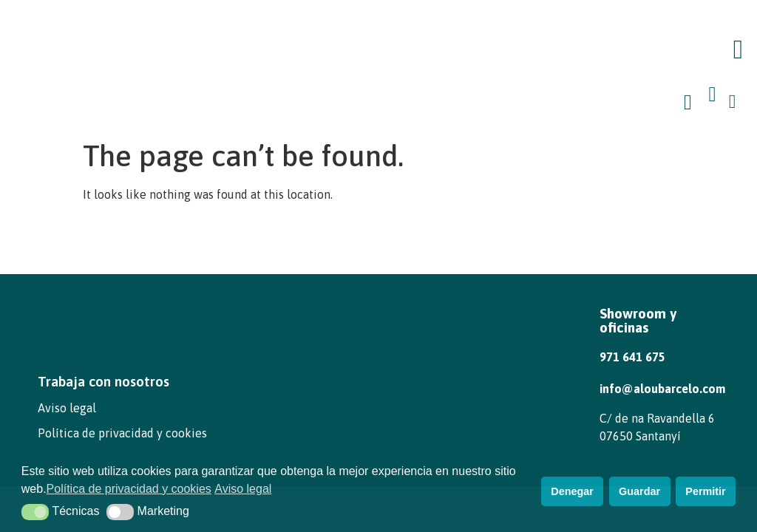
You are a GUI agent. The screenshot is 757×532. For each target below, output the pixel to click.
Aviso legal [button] (243, 489)
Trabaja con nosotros (103, 381)
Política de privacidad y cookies (122, 433)
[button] (738, 50)
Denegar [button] (572, 491)
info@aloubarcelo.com (662, 389)
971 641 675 (632, 357)
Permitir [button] (705, 491)
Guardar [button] (639, 491)
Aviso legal (67, 408)
